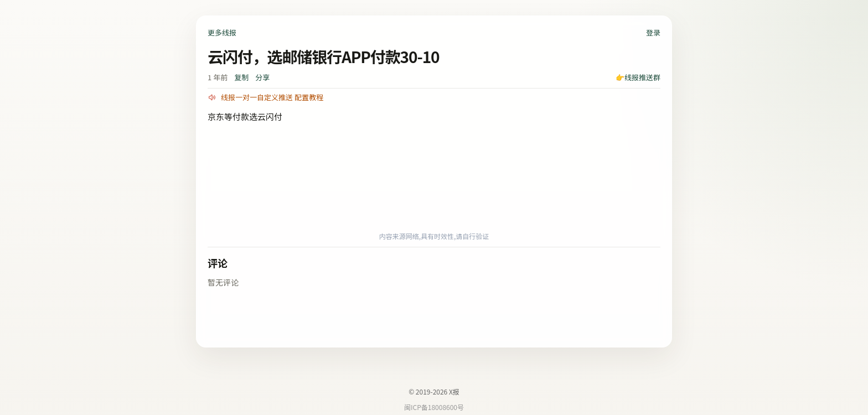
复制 (241, 77)
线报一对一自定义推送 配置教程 (272, 97)
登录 (653, 32)
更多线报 (222, 32)
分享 (262, 77)
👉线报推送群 (638, 77)
